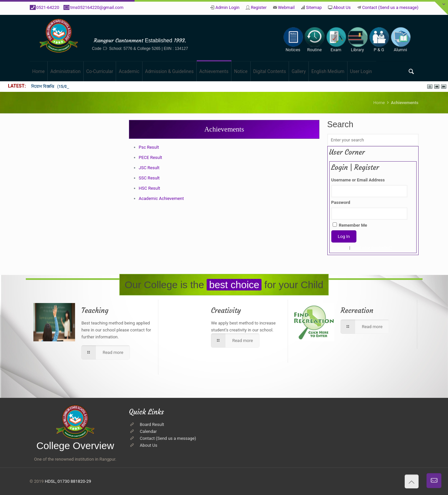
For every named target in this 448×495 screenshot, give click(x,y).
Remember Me (350, 225)
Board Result (152, 424)
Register (259, 7)
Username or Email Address (358, 180)
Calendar (148, 431)
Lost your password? (372, 248)
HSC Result (150, 188)
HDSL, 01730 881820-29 (68, 481)
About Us (342, 7)
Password (341, 202)
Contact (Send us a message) (390, 7)
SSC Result (149, 178)
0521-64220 (48, 7)
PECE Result (151, 157)
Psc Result (149, 147)
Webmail (286, 7)
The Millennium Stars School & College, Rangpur (140, 30)
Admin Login (227, 7)
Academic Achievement (161, 198)
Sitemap (314, 7)
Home (379, 103)
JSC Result (149, 168)
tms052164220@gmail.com (97, 7)
